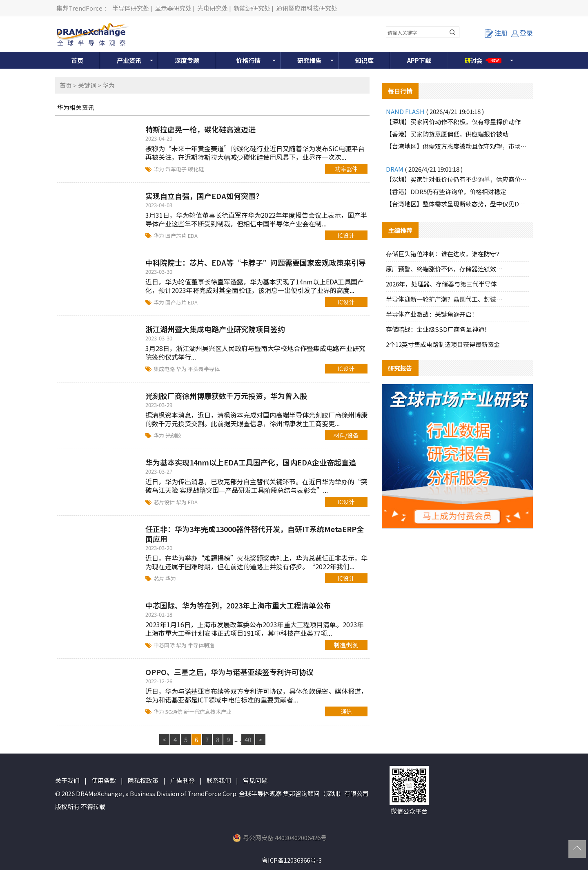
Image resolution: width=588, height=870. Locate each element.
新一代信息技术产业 (208, 712)
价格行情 (248, 60)
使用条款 (104, 780)
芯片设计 (165, 502)
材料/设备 (346, 435)
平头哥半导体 (204, 369)
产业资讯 (129, 60)
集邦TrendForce (79, 8)
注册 (496, 33)
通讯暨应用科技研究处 (307, 8)
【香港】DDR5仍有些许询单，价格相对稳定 (446, 191)
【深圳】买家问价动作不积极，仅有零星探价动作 (453, 122)
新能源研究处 (252, 8)
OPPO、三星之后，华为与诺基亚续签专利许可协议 (229, 672)
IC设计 (346, 235)
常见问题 (255, 780)
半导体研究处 (131, 8)
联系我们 (219, 780)
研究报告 (310, 60)
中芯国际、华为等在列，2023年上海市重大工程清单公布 (238, 605)
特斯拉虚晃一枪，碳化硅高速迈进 (200, 129)
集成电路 (165, 369)
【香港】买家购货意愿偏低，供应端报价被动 (447, 134)
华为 (159, 169)
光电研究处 (213, 8)
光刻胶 (173, 435)
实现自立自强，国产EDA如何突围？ (204, 196)
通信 (346, 711)
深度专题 (187, 60)
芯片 (159, 578)
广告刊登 (183, 780)
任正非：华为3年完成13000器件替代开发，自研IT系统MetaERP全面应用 (255, 534)
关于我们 (67, 780)
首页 (77, 60)
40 (248, 739)
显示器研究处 (173, 8)
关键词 (87, 85)
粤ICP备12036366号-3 (292, 860)
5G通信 (175, 712)
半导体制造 (201, 645)
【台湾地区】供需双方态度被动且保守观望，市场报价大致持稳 (457, 146)
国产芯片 (177, 236)
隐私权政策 (143, 780)
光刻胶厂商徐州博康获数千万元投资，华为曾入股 (226, 396)
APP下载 (419, 60)
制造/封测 (346, 645)
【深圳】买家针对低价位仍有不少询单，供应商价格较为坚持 (457, 179)
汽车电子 (177, 169)
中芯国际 (165, 645)
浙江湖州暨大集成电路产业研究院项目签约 (215, 329)
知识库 (364, 60)
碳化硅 (196, 169)
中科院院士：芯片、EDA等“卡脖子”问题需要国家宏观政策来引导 (256, 262)
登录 (522, 33)
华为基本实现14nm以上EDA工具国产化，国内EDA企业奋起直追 (251, 462)
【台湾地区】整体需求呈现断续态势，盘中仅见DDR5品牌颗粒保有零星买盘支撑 (457, 204)
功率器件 (346, 169)
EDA (193, 236)
